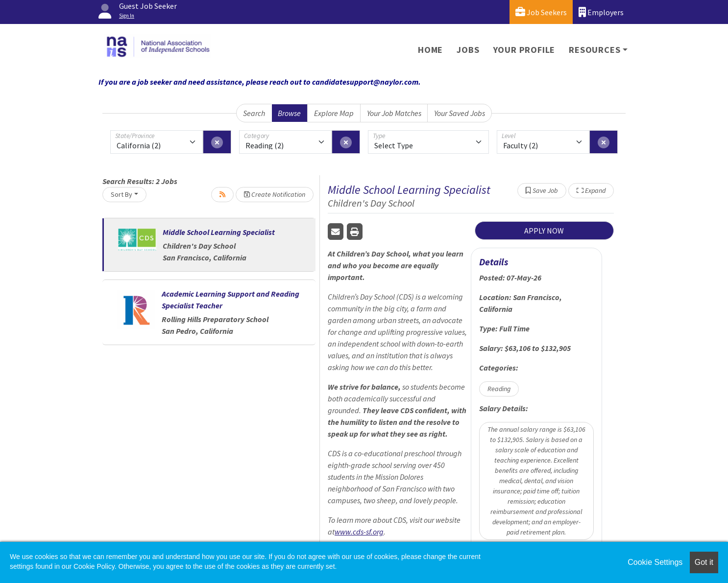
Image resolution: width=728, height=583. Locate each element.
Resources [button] (595, 50)
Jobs (468, 50)
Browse (289, 113)
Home (430, 50)
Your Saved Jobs (460, 113)
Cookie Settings (655, 562)
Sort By (121, 194)
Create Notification (275, 194)
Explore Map (334, 113)
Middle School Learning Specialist (219, 232)
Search (254, 113)
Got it (704, 562)
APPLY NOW (544, 231)
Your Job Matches (394, 113)
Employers (601, 12)
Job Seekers (541, 12)
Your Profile (524, 50)
